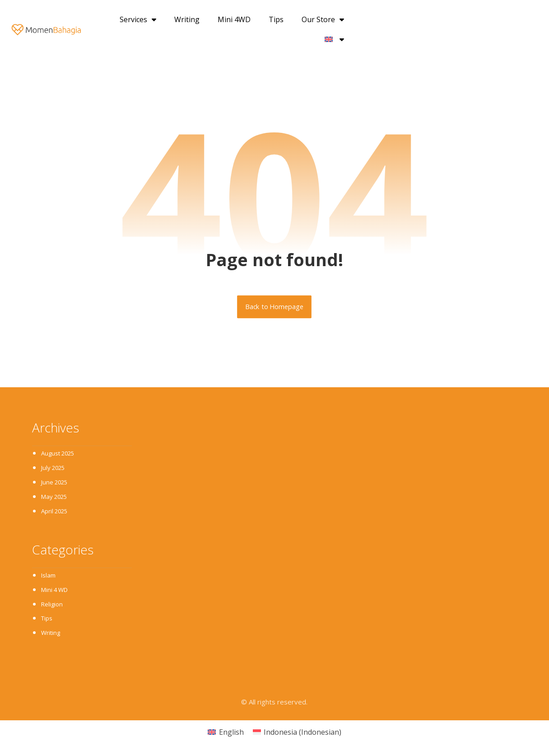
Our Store (323, 19)
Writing (187, 19)
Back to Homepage (275, 307)
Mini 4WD (234, 19)
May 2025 (54, 497)
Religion (52, 605)
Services (138, 19)
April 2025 (54, 512)
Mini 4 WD (54, 591)
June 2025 (54, 483)
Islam (48, 576)
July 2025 (53, 468)
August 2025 (58, 454)
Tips (276, 19)
